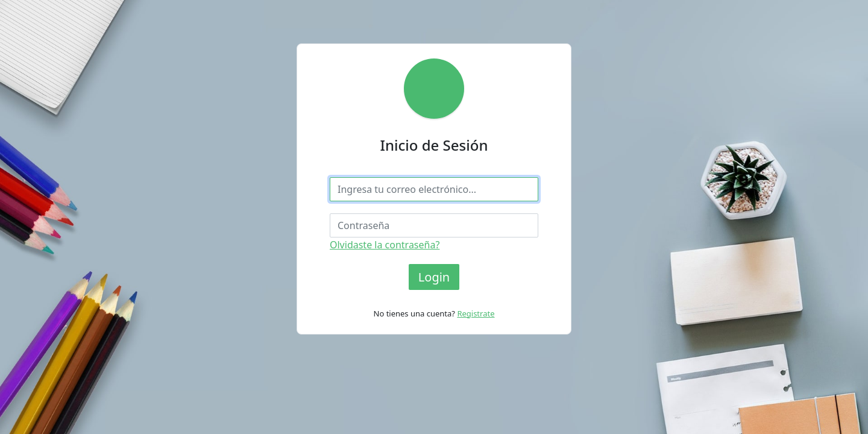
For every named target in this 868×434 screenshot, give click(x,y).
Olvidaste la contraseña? (385, 245)
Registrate (476, 313)
